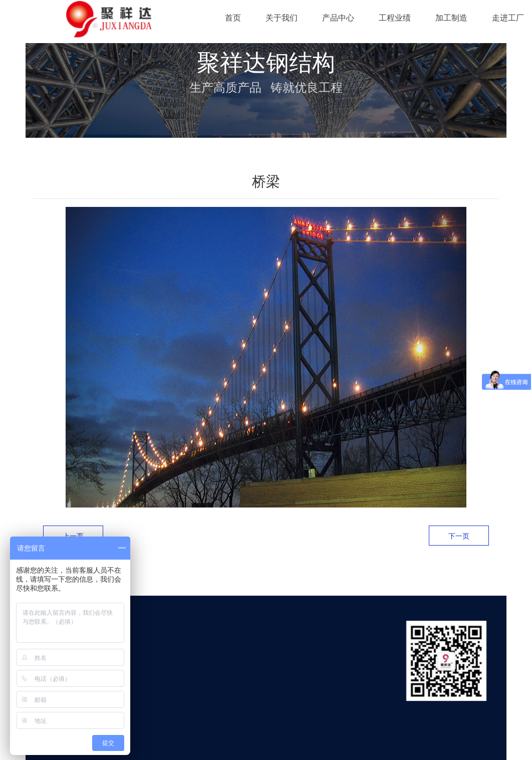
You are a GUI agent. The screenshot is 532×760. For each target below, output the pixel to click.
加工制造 (451, 18)
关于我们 (282, 18)
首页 (233, 18)
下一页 (459, 536)
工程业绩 (395, 18)
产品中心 (338, 18)
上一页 (73, 536)
